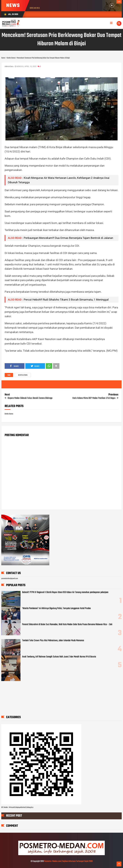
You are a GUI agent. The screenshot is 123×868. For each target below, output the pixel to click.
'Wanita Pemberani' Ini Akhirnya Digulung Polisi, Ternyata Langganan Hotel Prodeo (56, 608)
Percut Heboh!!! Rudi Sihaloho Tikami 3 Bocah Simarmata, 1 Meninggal (66, 300)
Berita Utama (23, 375)
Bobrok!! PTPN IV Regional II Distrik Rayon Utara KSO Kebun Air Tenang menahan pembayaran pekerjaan (65, 592)
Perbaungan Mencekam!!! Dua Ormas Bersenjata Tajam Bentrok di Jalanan (68, 238)
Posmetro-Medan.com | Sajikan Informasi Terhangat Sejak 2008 (68, 861)
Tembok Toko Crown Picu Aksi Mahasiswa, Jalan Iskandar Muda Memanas (53, 641)
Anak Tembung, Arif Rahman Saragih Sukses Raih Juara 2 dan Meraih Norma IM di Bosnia (59, 657)
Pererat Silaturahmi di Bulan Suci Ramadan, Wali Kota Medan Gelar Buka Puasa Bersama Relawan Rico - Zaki (67, 624)
